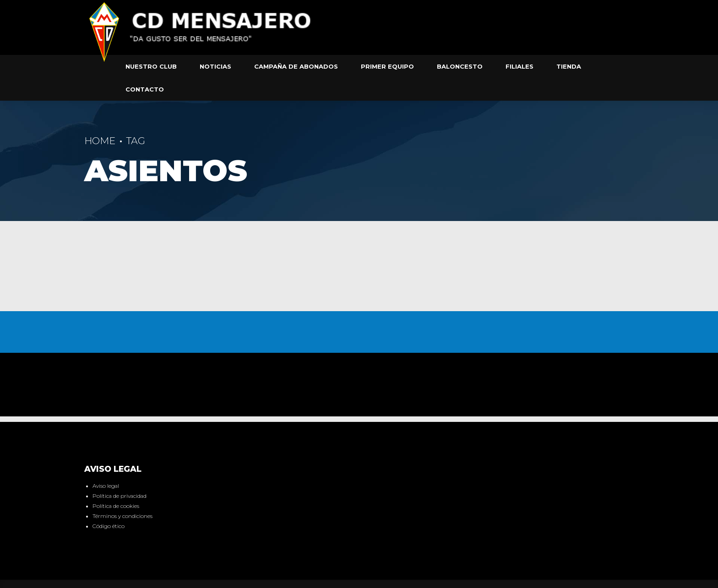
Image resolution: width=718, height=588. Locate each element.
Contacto (145, 89)
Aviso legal (106, 486)
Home (100, 141)
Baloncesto (460, 66)
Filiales (519, 66)
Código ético (109, 526)
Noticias (215, 66)
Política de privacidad (120, 496)
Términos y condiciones (122, 516)
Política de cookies (116, 506)
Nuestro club (151, 66)
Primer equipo (387, 66)
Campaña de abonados (296, 66)
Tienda (569, 66)
